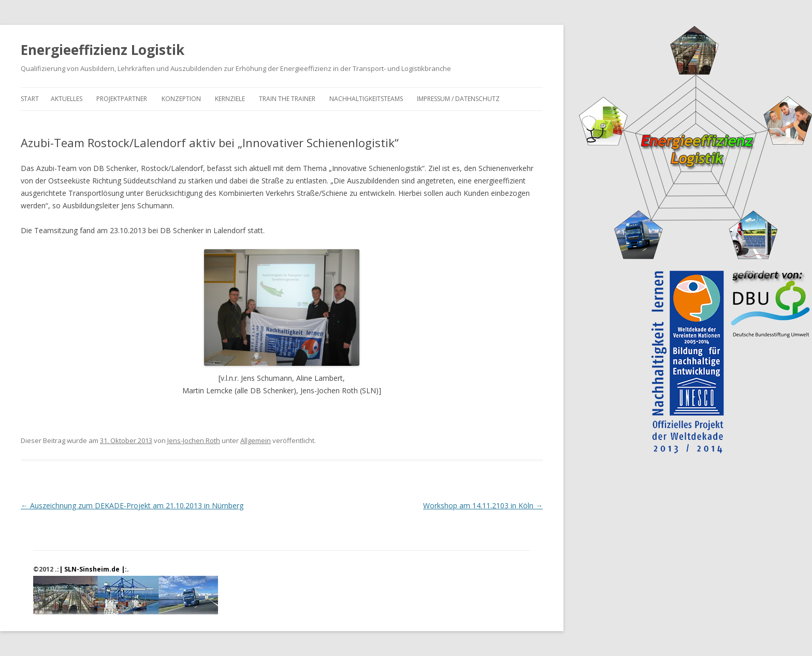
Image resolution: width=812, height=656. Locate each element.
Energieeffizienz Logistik (103, 50)
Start (30, 99)
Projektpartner (122, 99)
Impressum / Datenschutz (458, 99)
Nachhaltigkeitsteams (366, 99)
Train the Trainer (287, 99)
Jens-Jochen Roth (194, 440)
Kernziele (230, 99)
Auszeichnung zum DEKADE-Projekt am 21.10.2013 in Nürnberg (132, 505)
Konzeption (181, 99)
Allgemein (256, 440)
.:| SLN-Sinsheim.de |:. (92, 569)
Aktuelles (67, 99)
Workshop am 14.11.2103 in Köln (483, 505)
